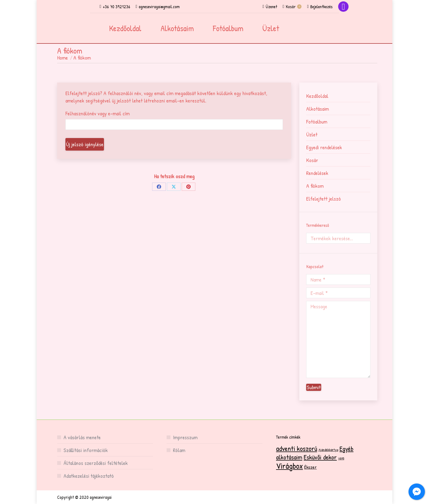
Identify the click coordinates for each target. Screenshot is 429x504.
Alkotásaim (318, 109)
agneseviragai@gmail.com (158, 7)
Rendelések (317, 173)
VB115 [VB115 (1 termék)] (341, 458)
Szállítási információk (86, 450)
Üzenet (270, 7)
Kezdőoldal (317, 96)
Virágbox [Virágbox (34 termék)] (289, 466)
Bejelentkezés (320, 7)
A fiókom (315, 186)
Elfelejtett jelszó (324, 199)
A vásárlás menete (82, 437)
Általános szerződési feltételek (96, 463)
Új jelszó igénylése (85, 144)
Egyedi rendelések (324, 147)
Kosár (292, 7)
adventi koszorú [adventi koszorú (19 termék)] (297, 448)
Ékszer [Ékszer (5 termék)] (311, 467)
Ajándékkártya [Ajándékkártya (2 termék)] (328, 450)
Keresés (365, 238)
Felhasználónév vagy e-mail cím (98, 113)
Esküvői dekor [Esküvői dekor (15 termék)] (320, 457)
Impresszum (185, 437)
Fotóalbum (317, 121)
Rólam (179, 450)
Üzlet (312, 134)
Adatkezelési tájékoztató (89, 476)
